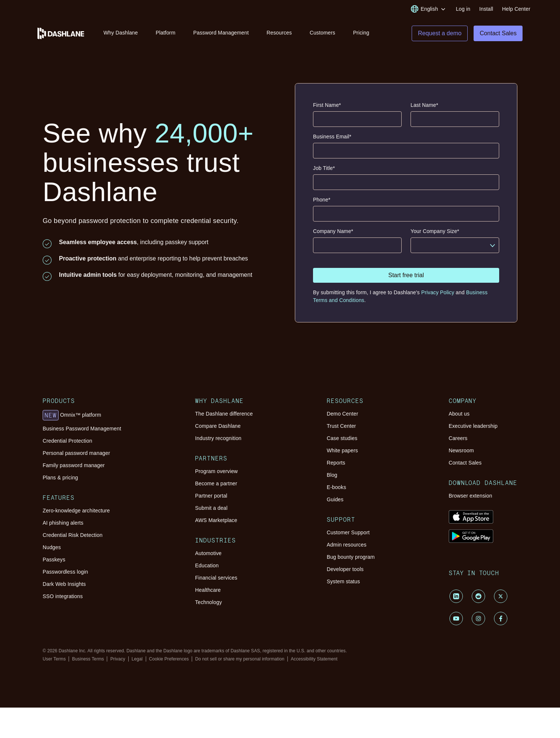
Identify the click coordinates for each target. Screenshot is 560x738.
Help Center (516, 9)
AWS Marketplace (216, 520)
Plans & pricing (60, 478)
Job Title (324, 168)
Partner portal (211, 496)
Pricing (361, 33)
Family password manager (74, 465)
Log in (463, 9)
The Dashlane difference (224, 414)
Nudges (52, 547)
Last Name (424, 105)
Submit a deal (211, 508)
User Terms (54, 659)
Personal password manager (76, 453)
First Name (327, 105)
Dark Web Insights (64, 584)
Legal (137, 659)
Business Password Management (82, 429)
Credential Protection (67, 441)
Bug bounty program (351, 557)
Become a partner (216, 483)
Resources (279, 33)
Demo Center (342, 414)
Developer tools (345, 569)
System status (343, 581)
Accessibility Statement (314, 659)
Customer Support (348, 532)
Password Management (221, 33)
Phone (322, 200)
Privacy (118, 659)
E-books (336, 487)
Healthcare (208, 590)
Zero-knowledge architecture (76, 511)
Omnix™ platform (72, 415)
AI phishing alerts (63, 523)
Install (486, 9)
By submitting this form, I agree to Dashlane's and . (400, 296)
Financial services (216, 578)
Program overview (216, 471)
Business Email (332, 137)
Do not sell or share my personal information (240, 659)
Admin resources (347, 545)
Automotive (208, 553)
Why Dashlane (121, 33)
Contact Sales (465, 463)
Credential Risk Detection (73, 535)
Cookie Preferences (169, 659)
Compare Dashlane (218, 426)
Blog (332, 475)
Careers (458, 438)
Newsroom (461, 450)
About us (459, 414)
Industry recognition (218, 438)
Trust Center (341, 426)
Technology (208, 602)
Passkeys (54, 560)
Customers (322, 33)
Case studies (342, 438)
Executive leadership (473, 426)
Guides (335, 499)
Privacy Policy (438, 292)
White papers (342, 450)
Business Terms (88, 659)
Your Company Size (435, 231)
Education (207, 565)
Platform (166, 33)
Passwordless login (65, 572)
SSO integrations (63, 596)
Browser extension (471, 496)
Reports (336, 463)
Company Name (333, 231)
